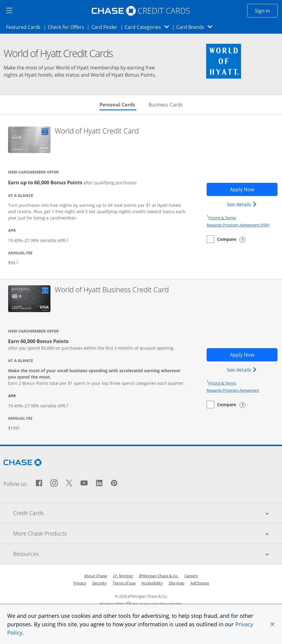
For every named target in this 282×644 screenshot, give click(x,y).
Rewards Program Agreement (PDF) (238, 225)
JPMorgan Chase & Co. (159, 576)
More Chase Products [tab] (148, 533)
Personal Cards (118, 105)
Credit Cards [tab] (148, 513)
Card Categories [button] (149, 27)
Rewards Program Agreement (233, 390)
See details (243, 204)
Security (99, 583)
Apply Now (254, 189)
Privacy (80, 583)
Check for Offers (68, 27)
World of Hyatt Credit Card (97, 131)
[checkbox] (221, 239)
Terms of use (124, 583)
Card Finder (106, 27)
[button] (272, 624)
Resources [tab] (148, 554)
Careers (191, 576)
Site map (177, 583)
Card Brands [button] (196, 27)
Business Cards (166, 105)
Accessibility (152, 583)
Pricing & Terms (222, 218)
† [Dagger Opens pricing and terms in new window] (67, 239)
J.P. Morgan (123, 576)
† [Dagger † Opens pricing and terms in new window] (17, 262)
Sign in (266, 11)
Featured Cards (25, 27)
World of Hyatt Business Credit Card (112, 290)
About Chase (96, 576)
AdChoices (200, 583)
